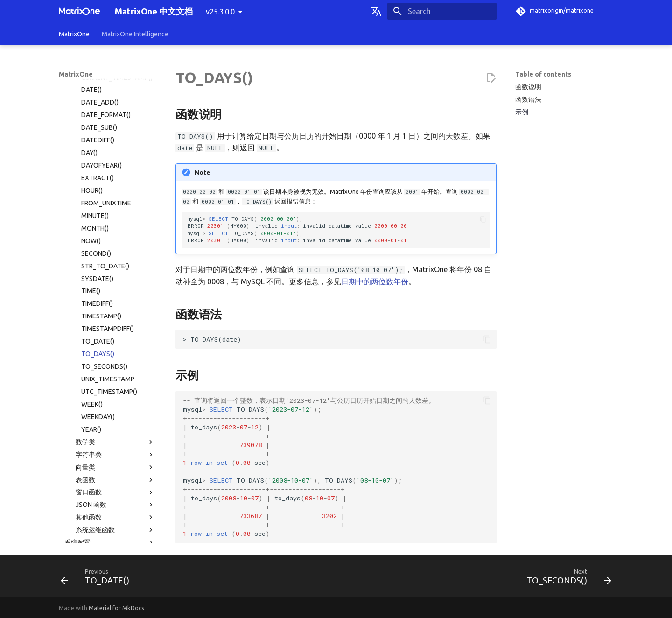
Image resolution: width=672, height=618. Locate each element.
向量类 (115, 338)
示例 (522, 112)
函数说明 (528, 87)
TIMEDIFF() (97, 174)
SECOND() (96, 124)
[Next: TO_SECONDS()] (566, 579)
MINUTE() (95, 86)
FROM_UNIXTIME (106, 74)
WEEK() (92, 275)
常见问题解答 (107, 501)
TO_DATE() (98, 212)
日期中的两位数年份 (375, 281)
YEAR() (91, 300)
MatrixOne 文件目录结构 (100, 463)
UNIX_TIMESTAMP (108, 250)
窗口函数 (115, 363)
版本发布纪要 (107, 514)
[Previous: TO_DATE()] (98, 579)
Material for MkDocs (116, 608)
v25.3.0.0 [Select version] (220, 12)
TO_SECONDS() (104, 237)
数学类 (115, 313)
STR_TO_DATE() (105, 137)
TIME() (91, 162)
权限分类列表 (84, 438)
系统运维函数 (115, 400)
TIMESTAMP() (101, 187)
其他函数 (115, 388)
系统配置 (110, 413)
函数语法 (528, 99)
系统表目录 (81, 426)
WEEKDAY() (98, 288)
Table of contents (543, 74)
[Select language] (376, 11)
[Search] (442, 11)
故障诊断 (107, 489)
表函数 (115, 351)
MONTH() (95, 99)
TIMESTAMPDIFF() (108, 199)
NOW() (91, 112)
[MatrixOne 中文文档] (79, 11)
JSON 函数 (115, 375)
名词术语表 (75, 527)
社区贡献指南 (107, 539)
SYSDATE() (97, 149)
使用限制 (110, 451)
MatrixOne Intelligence (135, 34)
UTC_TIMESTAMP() (109, 262)
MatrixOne (74, 34)
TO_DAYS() (98, 225)
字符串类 (115, 325)
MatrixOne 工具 (110, 476)
